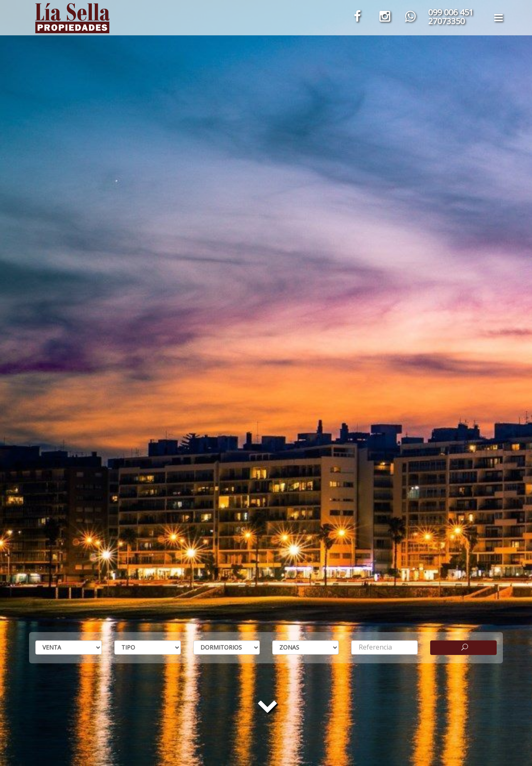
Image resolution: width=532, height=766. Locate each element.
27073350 (446, 21)
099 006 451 (451, 12)
